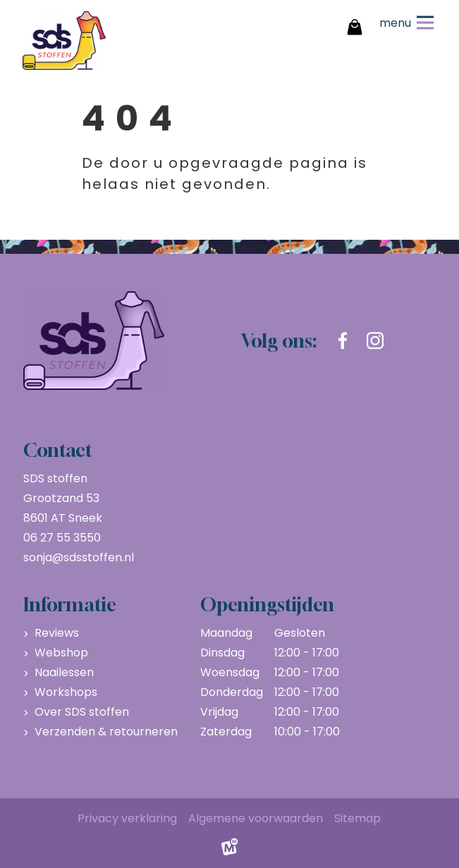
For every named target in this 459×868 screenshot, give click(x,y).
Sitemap (357, 818)
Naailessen (64, 672)
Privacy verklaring (127, 818)
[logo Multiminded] (230, 850)
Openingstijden (267, 604)
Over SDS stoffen (82, 712)
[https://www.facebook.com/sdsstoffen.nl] (343, 341)
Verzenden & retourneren (106, 732)
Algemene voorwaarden (256, 818)
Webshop (61, 653)
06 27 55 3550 (62, 538)
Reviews (57, 633)
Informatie (70, 604)
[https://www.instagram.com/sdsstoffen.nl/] (375, 341)
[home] (64, 41)
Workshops (66, 692)
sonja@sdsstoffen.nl (79, 557)
